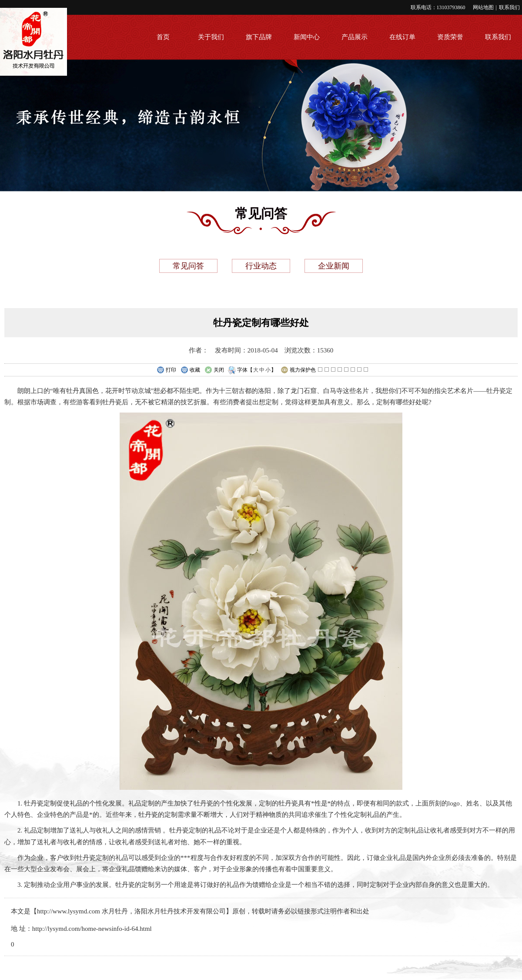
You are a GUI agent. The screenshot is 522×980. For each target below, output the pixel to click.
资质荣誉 (450, 37)
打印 (166, 370)
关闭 (214, 370)
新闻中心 (307, 37)
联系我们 (509, 7)
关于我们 (211, 37)
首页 (163, 37)
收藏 (190, 370)
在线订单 (402, 37)
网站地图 (483, 7)
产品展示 (355, 37)
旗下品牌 (259, 37)
